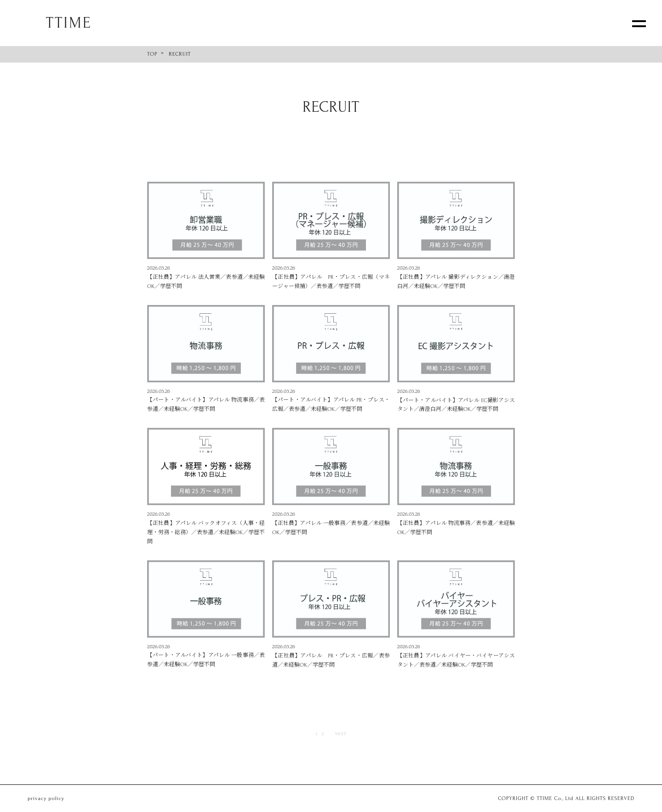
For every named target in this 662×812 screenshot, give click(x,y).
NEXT (341, 734)
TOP (152, 54)
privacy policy (46, 799)
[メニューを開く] (639, 23)
